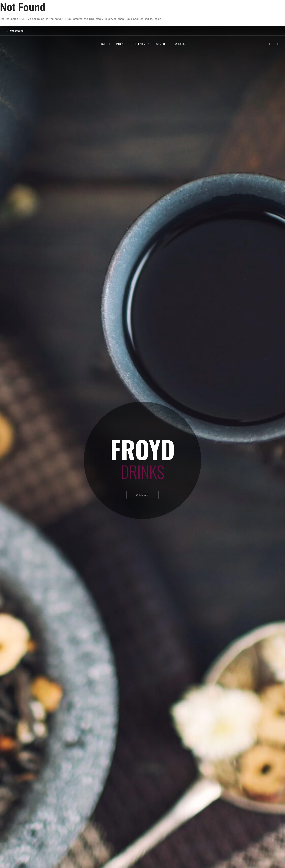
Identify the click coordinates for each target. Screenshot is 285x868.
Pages (120, 44)
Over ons (161, 44)
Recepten (140, 44)
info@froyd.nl (15, 31)
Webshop (180, 44)
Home (103, 44)
